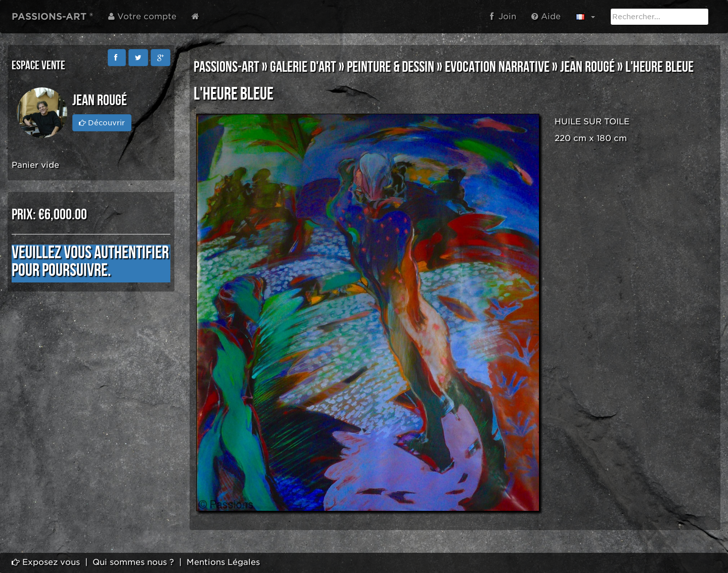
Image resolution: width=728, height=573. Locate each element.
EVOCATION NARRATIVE (497, 67)
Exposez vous (46, 562)
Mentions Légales (223, 562)
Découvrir (102, 123)
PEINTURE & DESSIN (391, 67)
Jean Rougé (587, 67)
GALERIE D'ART (303, 67)
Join (503, 16)
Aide (546, 16)
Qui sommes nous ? (133, 562)
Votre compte (142, 16)
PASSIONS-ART (226, 67)
